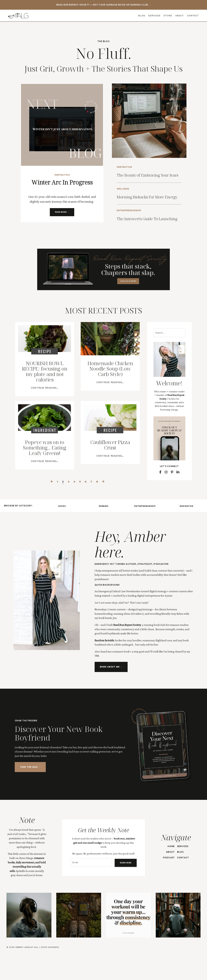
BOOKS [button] (62, 533)
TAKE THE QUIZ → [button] (30, 794)
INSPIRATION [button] (186, 533)
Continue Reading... (45, 411)
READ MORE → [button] (62, 212)
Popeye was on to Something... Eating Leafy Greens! (45, 473)
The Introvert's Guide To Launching (150, 233)
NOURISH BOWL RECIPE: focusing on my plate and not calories (45, 392)
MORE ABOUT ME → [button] (111, 694)
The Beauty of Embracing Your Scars (147, 176)
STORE (168, 16)
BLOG (142, 16)
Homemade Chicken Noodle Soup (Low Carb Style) (110, 392)
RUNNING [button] (104, 533)
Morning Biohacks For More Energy (148, 204)
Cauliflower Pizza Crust (110, 470)
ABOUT (180, 16)
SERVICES (154, 16)
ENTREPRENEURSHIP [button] (145, 533)
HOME (171, 873)
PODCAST (169, 884)
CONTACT (193, 16)
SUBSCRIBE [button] (125, 889)
